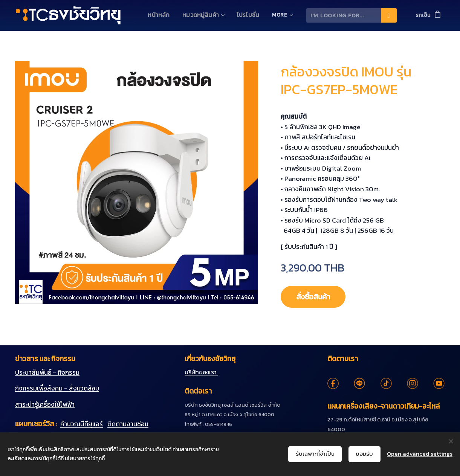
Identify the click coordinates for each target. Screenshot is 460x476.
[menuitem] (165, 15)
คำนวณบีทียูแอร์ (82, 424)
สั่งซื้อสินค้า (317, 297)
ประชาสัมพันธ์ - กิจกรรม (47, 372)
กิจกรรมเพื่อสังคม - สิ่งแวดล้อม (57, 388)
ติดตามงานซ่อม (128, 424)
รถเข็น (423, 15)
